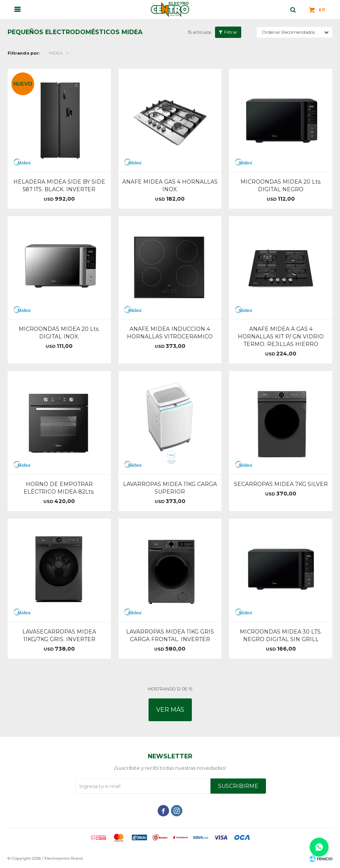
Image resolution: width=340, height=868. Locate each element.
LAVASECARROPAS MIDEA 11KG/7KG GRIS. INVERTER (59, 635)
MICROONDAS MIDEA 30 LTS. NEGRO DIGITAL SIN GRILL (281, 635)
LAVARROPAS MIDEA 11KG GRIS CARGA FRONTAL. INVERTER (170, 635)
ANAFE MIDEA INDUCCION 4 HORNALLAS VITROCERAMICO (170, 333)
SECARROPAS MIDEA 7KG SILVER (281, 484)
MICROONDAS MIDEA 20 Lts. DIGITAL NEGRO (281, 186)
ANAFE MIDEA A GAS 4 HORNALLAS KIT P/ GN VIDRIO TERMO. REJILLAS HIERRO (281, 337)
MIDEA (56, 53)
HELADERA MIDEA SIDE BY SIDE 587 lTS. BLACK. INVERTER (59, 186)
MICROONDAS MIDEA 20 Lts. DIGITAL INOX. (59, 333)
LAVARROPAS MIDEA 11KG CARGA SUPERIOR (170, 488)
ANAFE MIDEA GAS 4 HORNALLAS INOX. (170, 186)
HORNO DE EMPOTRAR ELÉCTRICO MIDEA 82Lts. (59, 488)
